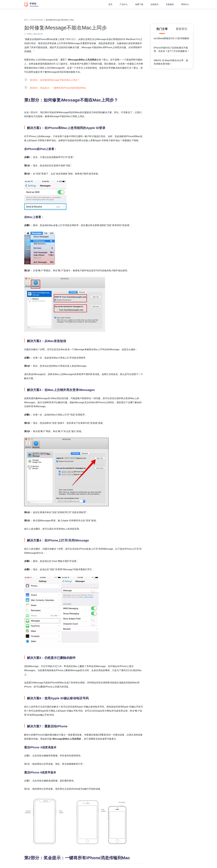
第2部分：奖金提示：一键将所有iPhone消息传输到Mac (58, 88)
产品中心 (124, 4)
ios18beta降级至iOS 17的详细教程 (172, 38)
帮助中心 (185, 4)
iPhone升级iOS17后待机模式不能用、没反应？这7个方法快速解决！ (172, 49)
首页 (110, 4)
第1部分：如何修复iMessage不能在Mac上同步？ (55, 80)
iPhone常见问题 (37, 20)
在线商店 (154, 4)
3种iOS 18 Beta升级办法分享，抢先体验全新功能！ (171, 62)
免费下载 (139, 4)
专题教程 (170, 4)
